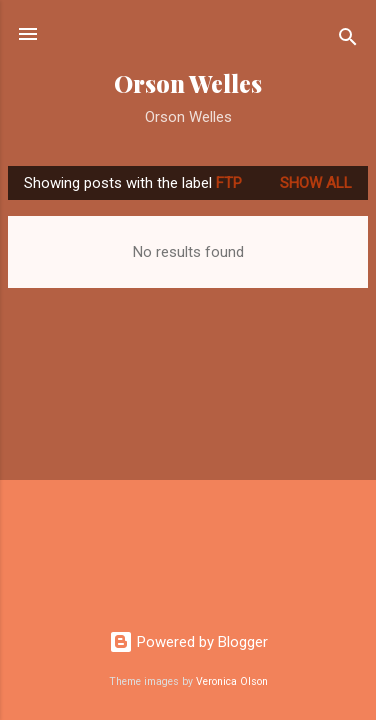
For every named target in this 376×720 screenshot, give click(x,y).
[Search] (348, 40)
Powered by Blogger (188, 642)
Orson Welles (188, 83)
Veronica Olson (232, 681)
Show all (316, 183)
